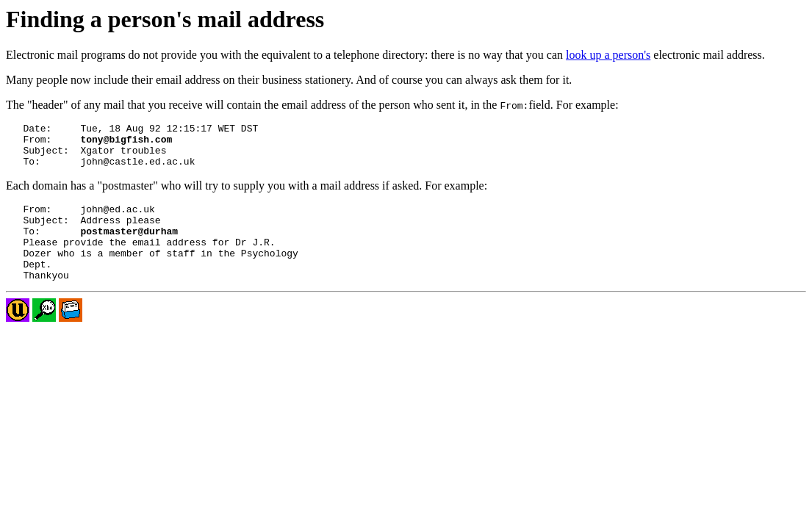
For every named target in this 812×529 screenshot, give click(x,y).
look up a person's (608, 55)
